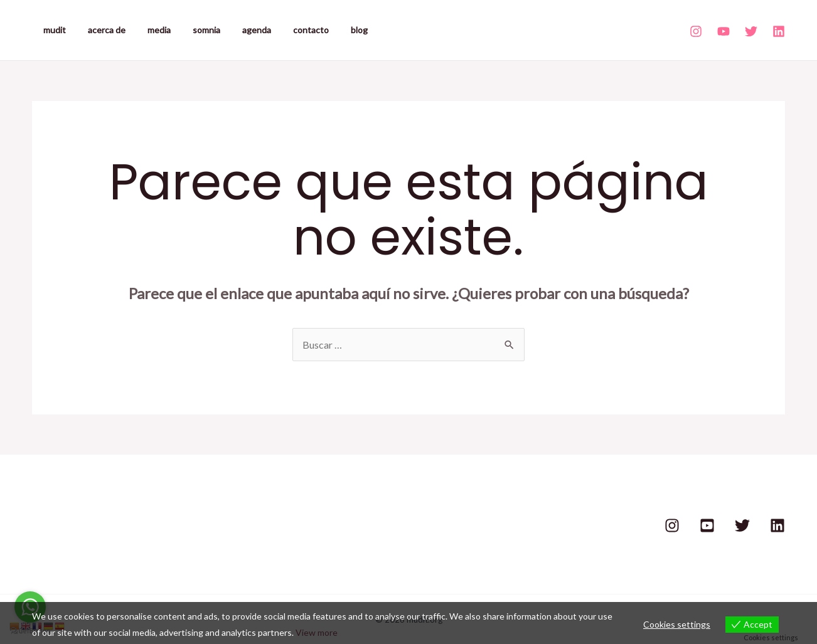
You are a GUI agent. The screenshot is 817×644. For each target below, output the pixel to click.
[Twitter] (751, 31)
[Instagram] (696, 31)
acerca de (100, 30)
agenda (237, 30)
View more (317, 632)
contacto (286, 30)
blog (330, 30)
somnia (191, 30)
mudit (52, 30)
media (148, 30)
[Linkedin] (779, 31)
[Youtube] (724, 31)
